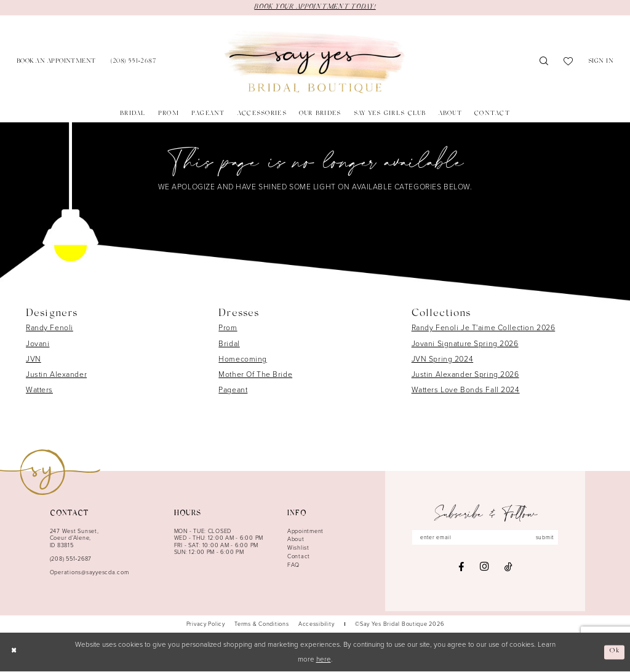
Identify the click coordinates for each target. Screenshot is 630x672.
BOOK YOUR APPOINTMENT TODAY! (315, 7)
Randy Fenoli (50, 328)
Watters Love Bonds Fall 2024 (466, 390)
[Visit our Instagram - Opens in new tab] (484, 568)
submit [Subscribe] (548, 538)
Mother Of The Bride (255, 375)
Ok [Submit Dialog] (614, 652)
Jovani (38, 344)
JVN (34, 360)
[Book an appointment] (56, 62)
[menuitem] (56, 62)
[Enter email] (485, 538)
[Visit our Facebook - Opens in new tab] (461, 567)
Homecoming (243, 360)
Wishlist (298, 548)
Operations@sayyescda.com (90, 573)
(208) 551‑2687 (71, 559)
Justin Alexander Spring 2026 (465, 375)
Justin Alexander (56, 375)
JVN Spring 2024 (443, 360)
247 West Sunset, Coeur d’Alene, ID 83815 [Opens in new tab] (74, 538)
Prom (228, 328)
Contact (299, 557)
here (324, 660)
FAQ (293, 565)
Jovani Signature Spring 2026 (465, 344)
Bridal (229, 344)
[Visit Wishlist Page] (568, 63)
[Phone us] (133, 62)
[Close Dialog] (14, 653)
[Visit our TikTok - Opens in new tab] (508, 567)
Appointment (305, 531)
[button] (601, 62)
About (296, 540)
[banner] (315, 63)
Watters (39, 390)
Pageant (233, 390)
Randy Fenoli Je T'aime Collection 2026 (484, 328)
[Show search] (544, 63)
